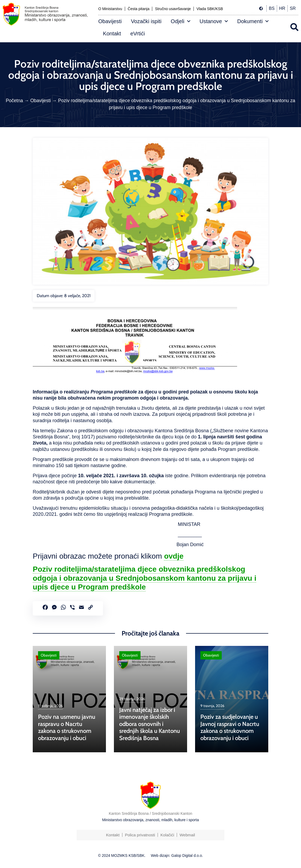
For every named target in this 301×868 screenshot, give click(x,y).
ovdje (174, 556)
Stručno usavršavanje (173, 9)
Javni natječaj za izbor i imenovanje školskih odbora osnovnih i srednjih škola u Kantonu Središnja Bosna (150, 724)
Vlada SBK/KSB (210, 9)
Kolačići (167, 835)
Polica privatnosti (140, 835)
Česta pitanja (139, 9)
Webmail (188, 835)
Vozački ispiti (146, 21)
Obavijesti (110, 21)
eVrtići (138, 34)
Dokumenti (253, 21)
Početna (15, 101)
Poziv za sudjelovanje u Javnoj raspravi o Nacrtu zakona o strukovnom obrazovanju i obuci (230, 727)
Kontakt (112, 34)
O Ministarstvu (110, 9)
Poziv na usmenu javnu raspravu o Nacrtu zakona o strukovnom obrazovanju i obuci (67, 727)
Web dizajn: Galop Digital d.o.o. (177, 855)
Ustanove (214, 21)
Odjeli (181, 21)
